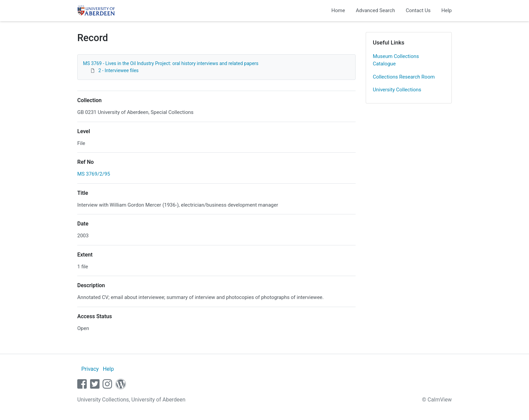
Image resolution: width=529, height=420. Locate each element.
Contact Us (418, 10)
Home (338, 10)
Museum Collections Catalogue (396, 60)
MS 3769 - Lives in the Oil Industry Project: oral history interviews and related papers (171, 63)
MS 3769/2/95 (94, 174)
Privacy (90, 369)
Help (447, 10)
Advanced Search (375, 10)
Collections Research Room (404, 77)
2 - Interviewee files (118, 70)
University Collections (397, 90)
